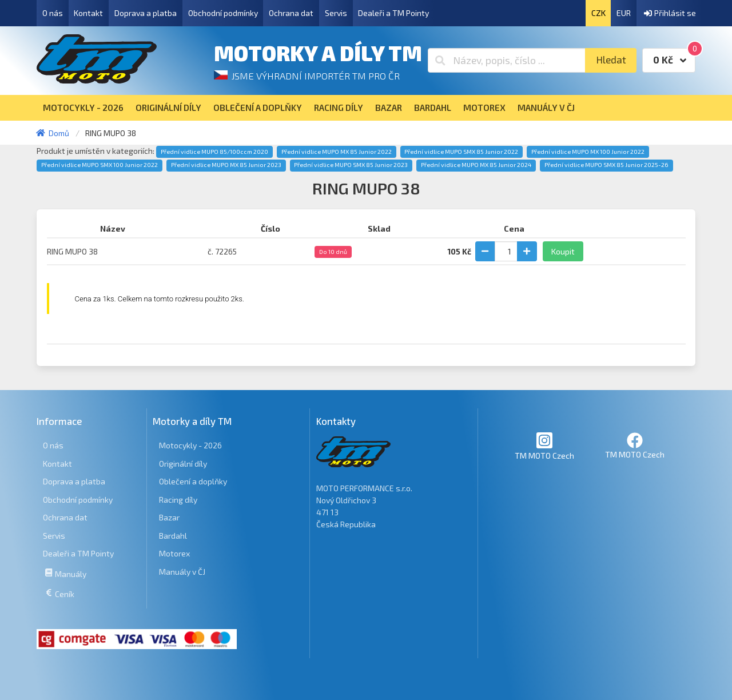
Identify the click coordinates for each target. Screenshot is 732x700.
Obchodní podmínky (223, 13)
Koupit (563, 251)
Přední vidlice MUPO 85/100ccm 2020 (214, 152)
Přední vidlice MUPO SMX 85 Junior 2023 (351, 165)
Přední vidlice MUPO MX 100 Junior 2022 (588, 152)
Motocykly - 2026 (190, 445)
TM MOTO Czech (544, 446)
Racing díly (178, 500)
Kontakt (88, 13)
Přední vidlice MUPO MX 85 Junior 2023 (226, 165)
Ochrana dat (291, 13)
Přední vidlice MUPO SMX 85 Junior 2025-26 (606, 165)
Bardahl (173, 536)
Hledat (611, 60)
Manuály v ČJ (182, 572)
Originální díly (183, 464)
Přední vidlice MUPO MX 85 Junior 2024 (476, 165)
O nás (53, 13)
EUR (624, 13)
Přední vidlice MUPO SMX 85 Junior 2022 (461, 152)
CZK (598, 13)
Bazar (169, 517)
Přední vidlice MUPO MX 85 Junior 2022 (337, 152)
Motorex (174, 553)
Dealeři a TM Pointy (393, 13)
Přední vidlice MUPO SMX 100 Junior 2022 (100, 165)
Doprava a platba (146, 13)
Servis (336, 13)
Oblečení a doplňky (193, 481)
